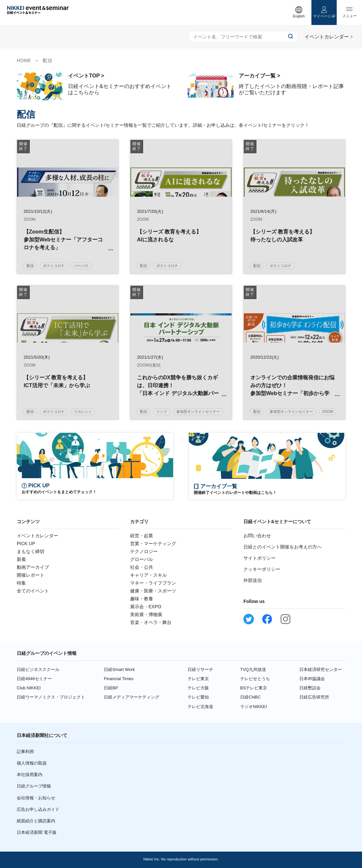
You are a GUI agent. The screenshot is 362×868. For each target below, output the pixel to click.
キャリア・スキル (148, 575)
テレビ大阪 (198, 688)
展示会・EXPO (146, 607)
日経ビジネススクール (38, 669)
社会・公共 (142, 567)
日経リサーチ (200, 669)
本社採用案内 (30, 775)
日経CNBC (250, 697)
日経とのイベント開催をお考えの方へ (283, 547)
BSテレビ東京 (254, 688)
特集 (21, 583)
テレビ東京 (198, 679)
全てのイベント (33, 591)
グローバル (142, 559)
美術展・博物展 (146, 614)
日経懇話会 (310, 688)
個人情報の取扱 (32, 763)
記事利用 (25, 752)
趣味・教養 (142, 599)
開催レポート (31, 575)
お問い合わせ (257, 536)
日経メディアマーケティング (132, 697)
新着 (21, 559)
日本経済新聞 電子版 (37, 832)
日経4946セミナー (34, 679)
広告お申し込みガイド (38, 809)
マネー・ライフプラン (153, 583)
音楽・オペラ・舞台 (151, 622)
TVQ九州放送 (253, 669)
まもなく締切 (31, 551)
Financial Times (119, 679)
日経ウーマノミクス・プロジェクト (51, 697)
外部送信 (253, 580)
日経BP (111, 688)
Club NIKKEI (29, 688)
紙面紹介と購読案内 (36, 821)
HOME (24, 60)
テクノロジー (144, 551)
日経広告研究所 (314, 697)
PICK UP (26, 544)
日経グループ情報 (34, 786)
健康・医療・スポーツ (153, 591)
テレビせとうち (255, 679)
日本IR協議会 (312, 679)
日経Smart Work (119, 669)
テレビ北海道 (200, 707)
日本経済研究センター (321, 669)
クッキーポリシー (262, 569)
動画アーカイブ (33, 567)
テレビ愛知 (198, 697)
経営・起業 (142, 536)
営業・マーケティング (153, 544)
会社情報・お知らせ (36, 798)
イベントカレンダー (37, 536)
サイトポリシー (260, 558)
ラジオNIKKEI (254, 707)
